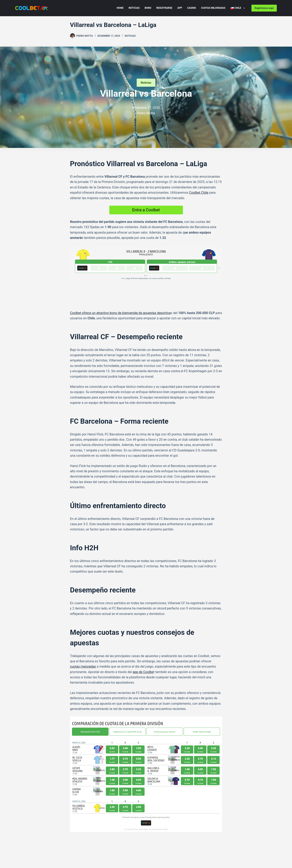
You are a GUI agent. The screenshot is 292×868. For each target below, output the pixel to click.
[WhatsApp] (90, 826)
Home (120, 8)
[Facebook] (71, 826)
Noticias (134, 8)
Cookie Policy (82, 850)
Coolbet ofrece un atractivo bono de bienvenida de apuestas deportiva (120, 289)
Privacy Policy (25, 850)
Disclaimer (46, 850)
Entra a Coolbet (146, 210)
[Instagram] (157, 841)
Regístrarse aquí (264, 8)
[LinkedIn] (96, 826)
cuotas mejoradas (83, 642)
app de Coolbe (143, 648)
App (180, 8)
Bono (148, 8)
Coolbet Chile (199, 193)
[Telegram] (78, 826)
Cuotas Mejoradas (213, 8)
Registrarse (164, 8)
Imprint (64, 850)
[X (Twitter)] (84, 826)
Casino (192, 8)
